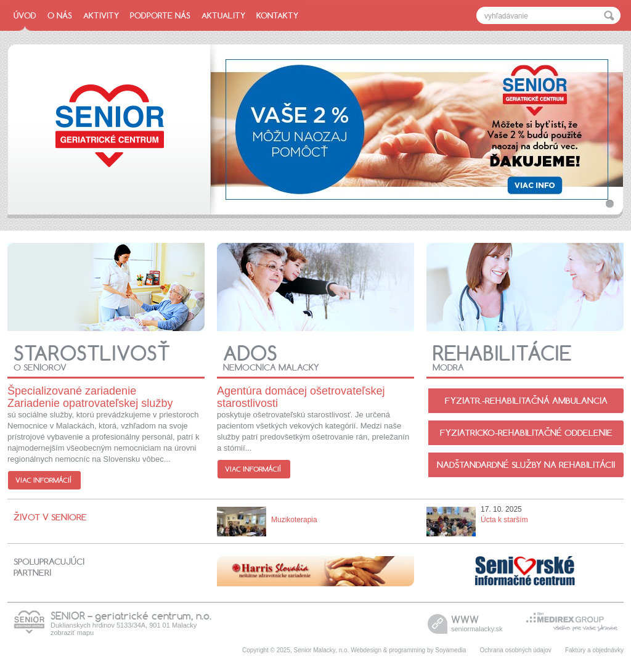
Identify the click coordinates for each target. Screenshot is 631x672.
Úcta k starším (504, 520)
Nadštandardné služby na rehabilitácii (526, 465)
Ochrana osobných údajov (516, 650)
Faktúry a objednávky (594, 650)
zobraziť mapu (72, 633)
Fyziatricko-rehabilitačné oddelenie (526, 433)
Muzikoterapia (294, 520)
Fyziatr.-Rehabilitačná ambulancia (526, 401)
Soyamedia (450, 650)
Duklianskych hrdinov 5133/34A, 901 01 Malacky (124, 625)
